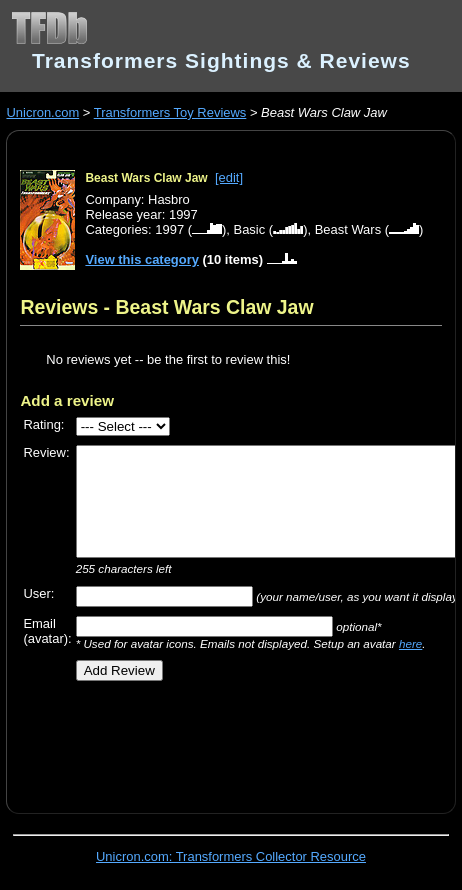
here (410, 643)
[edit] (229, 177)
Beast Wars (348, 229)
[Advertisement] (240, 740)
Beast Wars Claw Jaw (146, 178)
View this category (142, 259)
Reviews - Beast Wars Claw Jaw (166, 307)
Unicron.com (42, 112)
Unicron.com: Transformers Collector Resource (231, 856)
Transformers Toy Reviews (170, 112)
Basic (250, 229)
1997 (169, 229)
